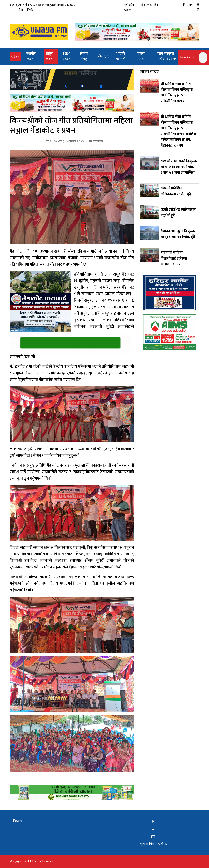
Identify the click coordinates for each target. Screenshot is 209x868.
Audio (127, 10)
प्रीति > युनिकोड (26, 10)
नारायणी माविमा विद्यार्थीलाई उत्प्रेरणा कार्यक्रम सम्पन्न (174, 259)
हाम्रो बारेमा (129, 5)
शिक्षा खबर (67, 57)
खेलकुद (103, 56)
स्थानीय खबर (31, 57)
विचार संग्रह (84, 57)
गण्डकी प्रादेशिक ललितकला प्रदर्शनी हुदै (176, 191)
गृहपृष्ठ (16, 56)
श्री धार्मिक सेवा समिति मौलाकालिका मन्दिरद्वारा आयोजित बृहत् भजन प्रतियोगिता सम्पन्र (177, 93)
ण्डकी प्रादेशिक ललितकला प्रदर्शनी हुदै (178, 213)
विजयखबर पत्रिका (150, 5)
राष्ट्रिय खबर (49, 57)
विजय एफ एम (141, 57)
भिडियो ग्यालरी (120, 57)
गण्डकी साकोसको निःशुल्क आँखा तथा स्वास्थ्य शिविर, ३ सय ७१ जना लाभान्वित (179, 167)
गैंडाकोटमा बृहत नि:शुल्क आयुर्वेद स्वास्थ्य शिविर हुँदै (178, 234)
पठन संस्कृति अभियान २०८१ (166, 57)
